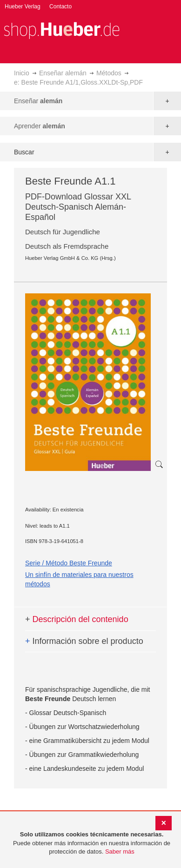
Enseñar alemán (63, 73)
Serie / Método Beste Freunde (69, 563)
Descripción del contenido (77, 619)
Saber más (120, 851)
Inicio (22, 73)
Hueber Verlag (23, 7)
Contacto (60, 7)
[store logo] (61, 30)
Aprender (40, 126)
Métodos (109, 73)
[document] (92, 843)
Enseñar (38, 101)
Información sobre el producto (84, 641)
